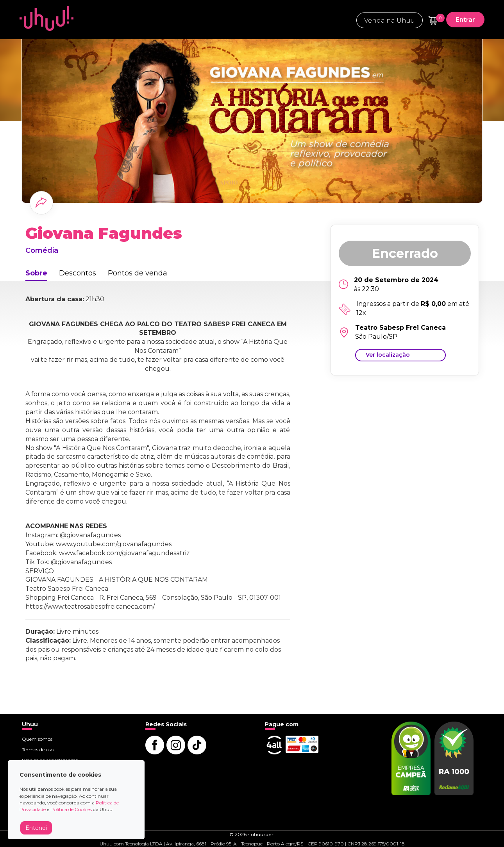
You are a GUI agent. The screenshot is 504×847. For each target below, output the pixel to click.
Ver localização (388, 355)
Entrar (465, 20)
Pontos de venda (138, 273)
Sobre (36, 273)
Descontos (78, 273)
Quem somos (37, 739)
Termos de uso (38, 750)
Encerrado (405, 253)
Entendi (36, 828)
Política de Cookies (71, 809)
